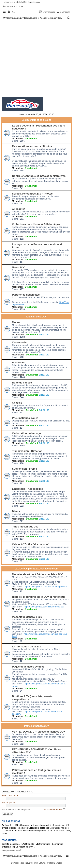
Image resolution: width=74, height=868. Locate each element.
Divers (16, 511)
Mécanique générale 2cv (27, 617)
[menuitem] (11, 12)
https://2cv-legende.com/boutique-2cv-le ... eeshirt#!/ (38, 713)
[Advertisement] (37, 59)
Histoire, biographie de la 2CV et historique (39, 597)
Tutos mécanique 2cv (25, 527)
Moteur (16, 322)
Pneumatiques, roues (25, 418)
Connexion (8, 792)
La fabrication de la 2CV (27, 647)
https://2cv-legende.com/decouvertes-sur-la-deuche (39, 685)
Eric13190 (44, 335)
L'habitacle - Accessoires (28, 489)
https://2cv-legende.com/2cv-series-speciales (45, 587)
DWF (31, 847)
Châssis (17, 403)
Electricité (18, 362)
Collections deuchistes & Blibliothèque (36, 224)
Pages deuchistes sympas (28, 667)
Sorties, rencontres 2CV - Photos (32, 194)
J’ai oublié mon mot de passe (16, 810)
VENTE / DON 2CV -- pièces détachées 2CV (38, 732)
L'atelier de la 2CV (37, 317)
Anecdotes (19, 209)
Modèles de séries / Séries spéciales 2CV (37, 574)
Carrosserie (19, 342)
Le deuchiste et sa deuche (36, 120)
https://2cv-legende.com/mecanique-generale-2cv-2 (40, 635)
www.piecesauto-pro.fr (12, 850)
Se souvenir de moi (54, 810)
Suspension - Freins (24, 469)
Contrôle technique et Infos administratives (39, 176)
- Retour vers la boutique (13, 6)
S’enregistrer (26, 792)
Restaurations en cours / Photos (32, 146)
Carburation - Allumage (26, 433)
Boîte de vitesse (22, 383)
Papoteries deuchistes (26, 295)
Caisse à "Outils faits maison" (31, 544)
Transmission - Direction (27, 451)
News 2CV (18, 267)
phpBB (27, 863)
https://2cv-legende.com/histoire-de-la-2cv (44, 607)
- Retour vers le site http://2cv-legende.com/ (21, 2)
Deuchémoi (31, 138)
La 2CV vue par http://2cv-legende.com (37, 569)
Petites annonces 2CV (36, 726)
